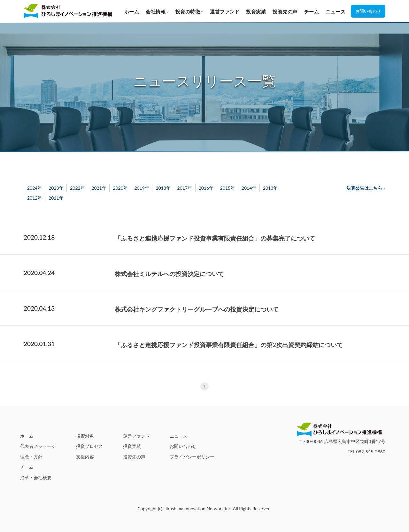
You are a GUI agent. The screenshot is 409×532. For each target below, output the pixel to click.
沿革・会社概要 (36, 477)
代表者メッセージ (38, 446)
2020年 (120, 188)
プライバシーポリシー (192, 457)
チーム (312, 12)
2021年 (99, 188)
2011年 (56, 198)
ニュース (336, 12)
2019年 (142, 188)
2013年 (270, 188)
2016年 (206, 188)
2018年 (163, 188)
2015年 (228, 188)
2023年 (56, 188)
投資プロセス (89, 446)
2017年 (185, 188)
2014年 (249, 188)
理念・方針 (31, 457)
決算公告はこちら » (366, 188)
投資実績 (256, 12)
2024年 (35, 188)
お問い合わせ (183, 446)
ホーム (132, 12)
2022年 (77, 188)
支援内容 (85, 457)
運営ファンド (225, 12)
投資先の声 (285, 12)
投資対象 (85, 436)
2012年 (35, 198)
